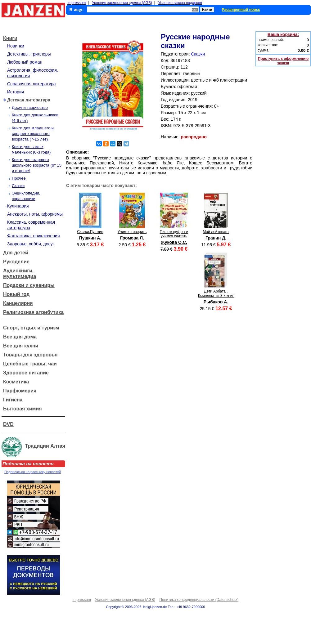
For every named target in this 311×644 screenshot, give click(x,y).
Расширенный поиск (241, 10)
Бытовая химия (23, 409)
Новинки (16, 46)
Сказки (18, 186)
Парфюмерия (20, 391)
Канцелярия (18, 303)
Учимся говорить (132, 232)
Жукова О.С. (174, 242)
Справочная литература (32, 84)
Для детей (16, 253)
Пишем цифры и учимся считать (174, 234)
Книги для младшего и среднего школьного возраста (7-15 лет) (33, 134)
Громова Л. (132, 238)
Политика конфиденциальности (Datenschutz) (199, 600)
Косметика (16, 382)
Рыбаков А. (216, 302)
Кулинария (18, 206)
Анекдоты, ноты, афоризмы (35, 214)
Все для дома (20, 337)
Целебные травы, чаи (30, 364)
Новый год (16, 294)
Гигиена (13, 400)
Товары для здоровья (30, 355)
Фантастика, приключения (33, 236)
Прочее (19, 178)
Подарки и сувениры (29, 285)
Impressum (77, 3)
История (16, 92)
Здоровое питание (26, 373)
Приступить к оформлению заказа (283, 61)
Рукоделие (16, 262)
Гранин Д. (216, 238)
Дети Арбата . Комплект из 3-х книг (216, 293)
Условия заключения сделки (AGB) (122, 3)
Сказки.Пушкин (90, 232)
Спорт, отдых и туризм (31, 328)
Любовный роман (25, 62)
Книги (10, 38)
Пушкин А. (90, 238)
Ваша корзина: (283, 34)
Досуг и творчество (30, 107)
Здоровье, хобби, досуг (31, 244)
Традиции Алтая (45, 446)
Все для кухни (21, 346)
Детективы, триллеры (29, 54)
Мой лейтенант (216, 232)
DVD (8, 424)
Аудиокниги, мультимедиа (20, 273)
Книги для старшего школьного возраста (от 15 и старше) (37, 165)
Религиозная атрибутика (33, 312)
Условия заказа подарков (180, 3)
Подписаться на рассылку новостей (33, 472)
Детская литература (29, 100)
